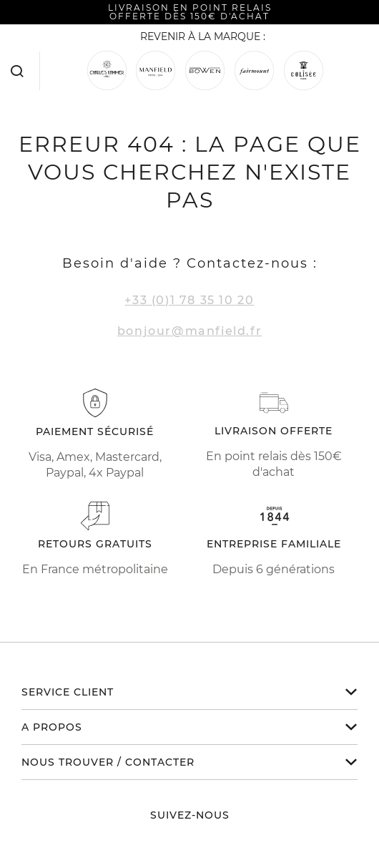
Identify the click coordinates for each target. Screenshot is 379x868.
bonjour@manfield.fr (189, 331)
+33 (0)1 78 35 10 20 (189, 300)
